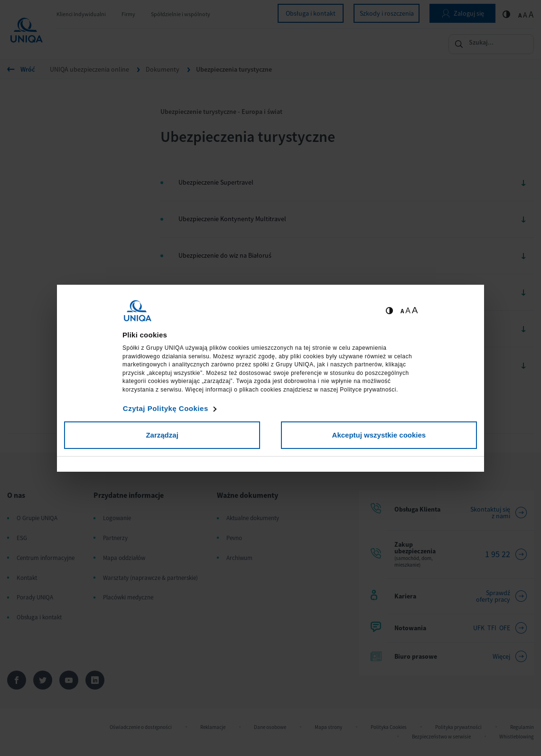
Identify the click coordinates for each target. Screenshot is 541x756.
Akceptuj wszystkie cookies (379, 435)
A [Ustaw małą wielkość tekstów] (402, 311)
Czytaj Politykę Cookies (166, 408)
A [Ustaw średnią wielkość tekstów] (408, 311)
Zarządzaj (162, 435)
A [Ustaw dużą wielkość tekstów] (415, 310)
